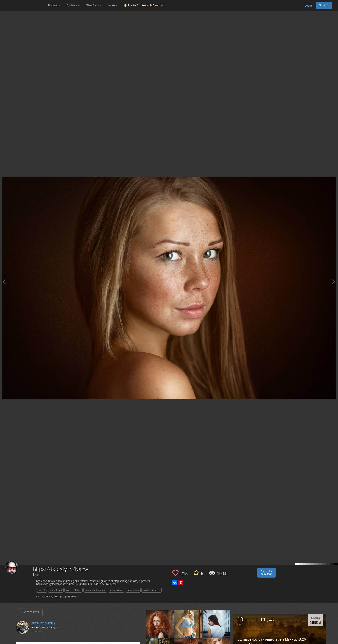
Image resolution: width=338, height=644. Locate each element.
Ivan (36, 575)
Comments (30, 612)
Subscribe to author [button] (267, 573)
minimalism (133, 590)
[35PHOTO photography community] (23, 5)
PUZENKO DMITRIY (43, 624)
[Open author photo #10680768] (188, 624)
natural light (56, 590)
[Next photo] (334, 282)
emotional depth (152, 590)
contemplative (74, 590)
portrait (42, 590)
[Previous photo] (4, 282)
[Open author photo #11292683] (160, 624)
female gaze (116, 590)
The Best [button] (94, 5)
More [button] (113, 5)
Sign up (324, 5)
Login (308, 6)
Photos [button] (54, 5)
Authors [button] (73, 5)
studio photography (95, 590)
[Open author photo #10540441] (217, 624)
